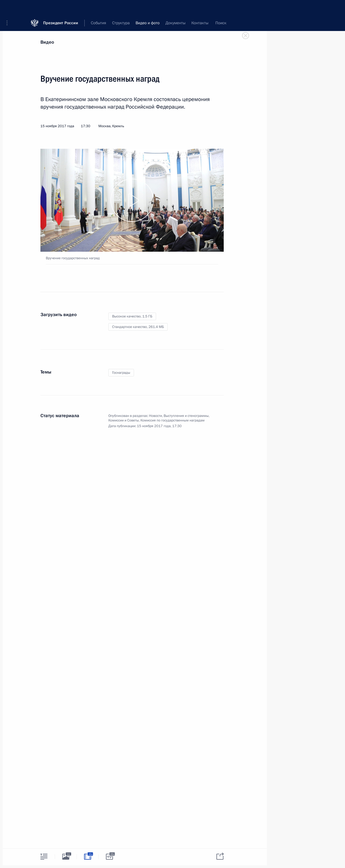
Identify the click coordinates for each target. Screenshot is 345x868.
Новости (156, 416)
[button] (9, 8)
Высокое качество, (132, 316)
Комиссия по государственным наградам (172, 420)
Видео (47, 42)
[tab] (44, 857)
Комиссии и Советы (124, 420)
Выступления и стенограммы (186, 416)
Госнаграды (121, 373)
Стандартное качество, (138, 327)
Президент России (61, 8)
